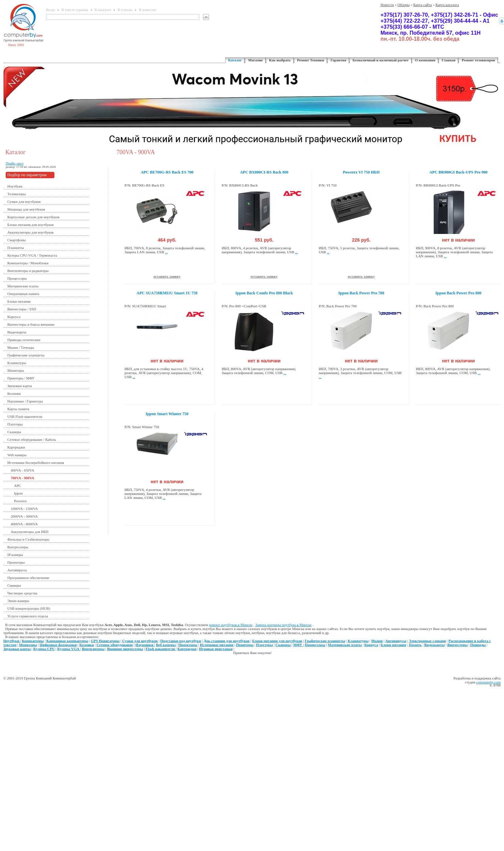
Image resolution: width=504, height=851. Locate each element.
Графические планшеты (26, 355)
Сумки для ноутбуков (24, 202)
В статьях (125, 10)
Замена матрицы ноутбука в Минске (284, 625)
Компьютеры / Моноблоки (28, 263)
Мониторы (16, 370)
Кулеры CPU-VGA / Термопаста (32, 255)
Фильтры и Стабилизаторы (28, 539)
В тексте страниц (75, 10)
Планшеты (16, 248)
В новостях (148, 10)
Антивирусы (17, 570)
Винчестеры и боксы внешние (31, 324)
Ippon (18, 493)
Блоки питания (19, 301)
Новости (387, 5)
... (166, 252)
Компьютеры (33, 641)
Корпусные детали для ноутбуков (33, 217)
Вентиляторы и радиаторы (28, 271)
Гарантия (338, 60)
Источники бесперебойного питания (36, 463)
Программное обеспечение (28, 578)
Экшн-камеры (18, 601)
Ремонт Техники (311, 60)
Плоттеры (15, 424)
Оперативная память (23, 294)
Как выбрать (280, 60)
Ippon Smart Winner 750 (167, 414)
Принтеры (245, 645)
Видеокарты (17, 332)
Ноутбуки (15, 186)
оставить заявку (167, 276)
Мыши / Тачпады (21, 347)
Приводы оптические (24, 340)
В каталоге (103, 10)
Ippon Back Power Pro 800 (459, 293)
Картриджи (16, 447)
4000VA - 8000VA (24, 524)
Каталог (235, 60)
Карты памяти (18, 409)
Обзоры (404, 5)
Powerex (21, 501)
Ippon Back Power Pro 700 (361, 293)
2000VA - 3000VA (24, 516)
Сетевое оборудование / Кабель (32, 440)
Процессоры (17, 278)
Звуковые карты (20, 386)
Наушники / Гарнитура (25, 401)
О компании (425, 60)
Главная (448, 60)
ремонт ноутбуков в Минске (231, 625)
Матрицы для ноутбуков (26, 209)
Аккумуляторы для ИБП (30, 532)
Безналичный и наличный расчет (381, 60)
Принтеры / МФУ (21, 378)
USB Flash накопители (25, 416)
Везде (51, 10)
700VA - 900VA (23, 478)
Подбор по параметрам (27, 175)
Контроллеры (18, 547)
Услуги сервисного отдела (28, 616)
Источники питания (217, 645)
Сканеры (14, 432)
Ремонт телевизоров (478, 60)
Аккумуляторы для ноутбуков (31, 232)
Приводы (478, 645)
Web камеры (17, 455)
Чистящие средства (22, 593)
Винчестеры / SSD (22, 309)
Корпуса (14, 317)
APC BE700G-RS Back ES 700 (167, 172)
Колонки (14, 393)
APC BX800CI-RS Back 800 (264, 172)
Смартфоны (17, 240)
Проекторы (16, 562)
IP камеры (15, 555)
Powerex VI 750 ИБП (361, 172)
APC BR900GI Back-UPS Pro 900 (458, 172)
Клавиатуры (17, 363)
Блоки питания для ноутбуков (31, 225)
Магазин (255, 60)
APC (18, 486)
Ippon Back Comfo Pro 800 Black (264, 293)
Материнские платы (23, 286)
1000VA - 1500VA (24, 509)
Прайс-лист (15, 163)
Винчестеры (457, 645)
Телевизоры (17, 194)
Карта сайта (423, 5)
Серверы (14, 585)
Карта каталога (447, 5)
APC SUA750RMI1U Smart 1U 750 (167, 293)
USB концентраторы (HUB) (29, 608)
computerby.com (488, 682)
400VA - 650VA (23, 470)
